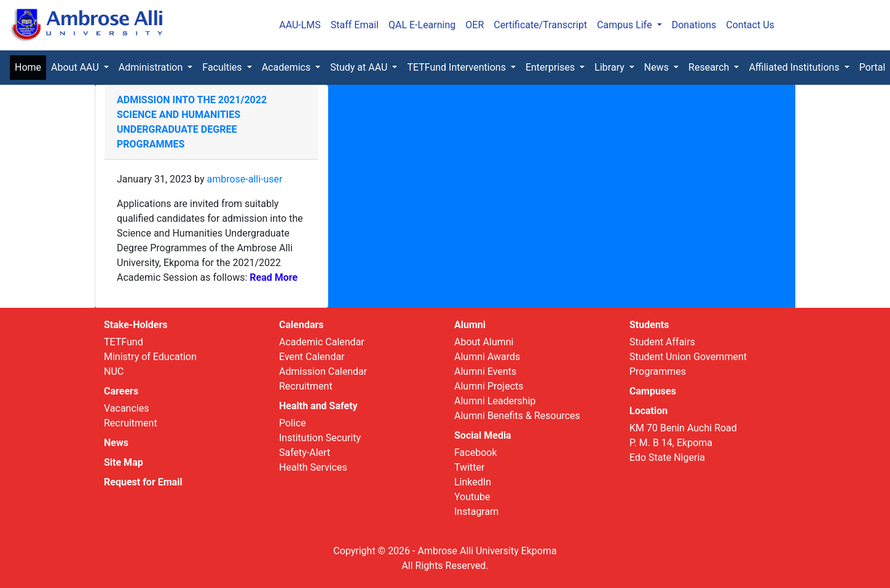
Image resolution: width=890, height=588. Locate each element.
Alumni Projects (489, 386)
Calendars (301, 325)
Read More (272, 277)
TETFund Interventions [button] (457, 67)
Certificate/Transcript (540, 25)
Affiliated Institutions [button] (795, 67)
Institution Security (320, 438)
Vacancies (126, 408)
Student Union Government (688, 357)
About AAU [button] (76, 67)
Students (649, 325)
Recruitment (131, 423)
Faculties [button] (223, 67)
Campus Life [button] (626, 25)
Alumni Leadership (495, 401)
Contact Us (750, 25)
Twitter (469, 467)
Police (293, 423)
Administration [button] (152, 67)
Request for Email (143, 482)
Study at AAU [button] (360, 67)
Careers (121, 391)
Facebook (475, 453)
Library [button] (610, 67)
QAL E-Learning (422, 25)
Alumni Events (485, 371)
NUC (114, 371)
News (116, 443)
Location (648, 411)
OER (475, 25)
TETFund (124, 342)
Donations (694, 25)
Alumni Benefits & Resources (517, 416)
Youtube (472, 497)
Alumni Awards (487, 357)
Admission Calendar (323, 371)
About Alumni (484, 342)
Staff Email (355, 25)
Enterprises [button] (551, 67)
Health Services (313, 467)
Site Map (124, 462)
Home (30, 67)
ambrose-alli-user (244, 179)
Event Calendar (312, 357)
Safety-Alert (305, 453)
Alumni (470, 325)
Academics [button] (288, 67)
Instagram (476, 512)
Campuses (653, 391)
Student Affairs (662, 342)
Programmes (658, 371)
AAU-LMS (300, 25)
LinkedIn (473, 482)
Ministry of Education (150, 357)
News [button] (658, 67)
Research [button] (710, 67)
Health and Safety (318, 406)
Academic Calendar (322, 342)
